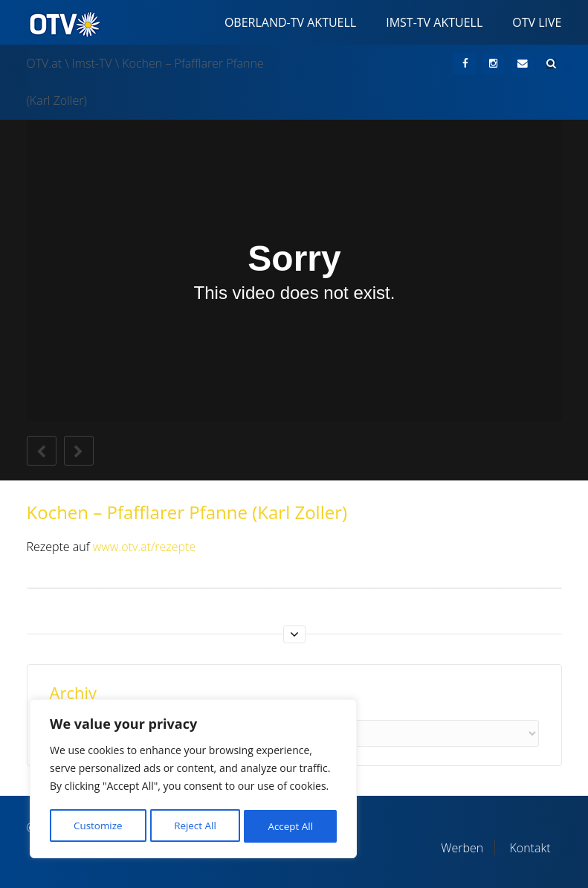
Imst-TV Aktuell (434, 22)
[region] (193, 781)
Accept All (291, 826)
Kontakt (530, 848)
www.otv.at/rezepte (145, 547)
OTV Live (537, 22)
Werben (462, 848)
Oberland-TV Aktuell (290, 22)
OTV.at (45, 63)
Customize (97, 826)
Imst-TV (92, 63)
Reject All (195, 826)
